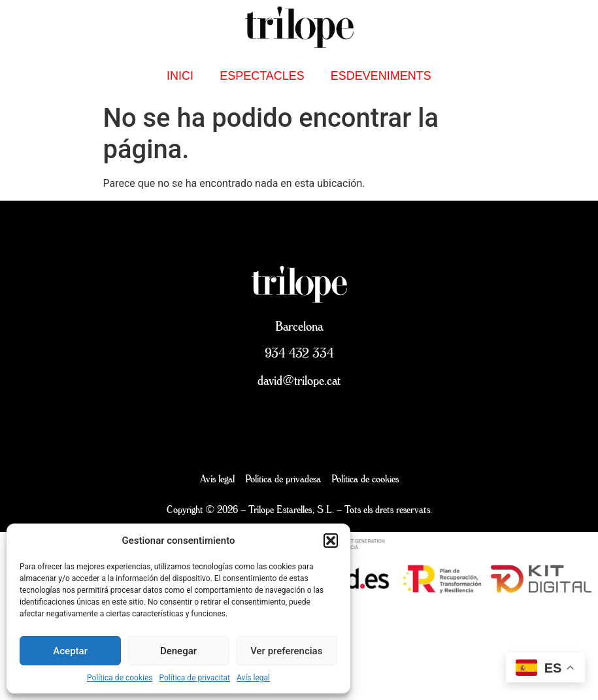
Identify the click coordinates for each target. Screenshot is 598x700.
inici (180, 76)
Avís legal (253, 678)
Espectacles (262, 76)
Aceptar (70, 651)
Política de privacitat (195, 678)
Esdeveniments (381, 76)
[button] (331, 541)
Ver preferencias (286, 651)
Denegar (178, 651)
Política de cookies (120, 678)
